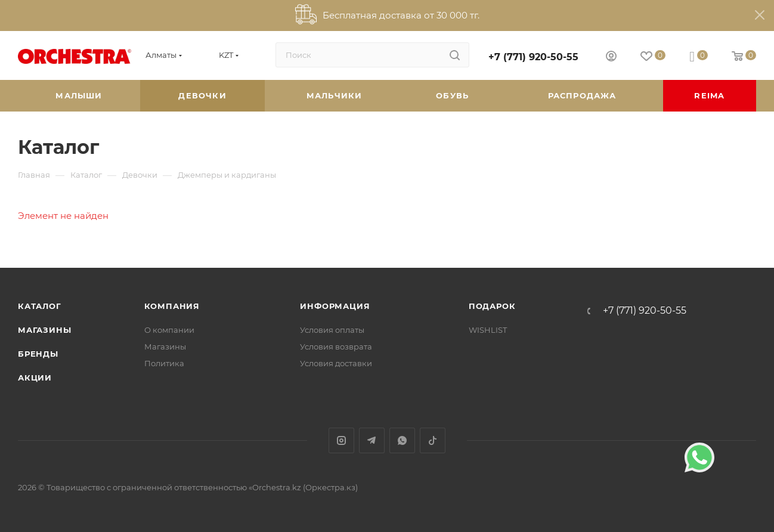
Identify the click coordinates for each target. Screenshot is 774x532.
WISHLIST (488, 330)
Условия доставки (336, 363)
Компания (172, 306)
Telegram (372, 440)
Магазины (44, 330)
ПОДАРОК (492, 306)
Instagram (341, 440)
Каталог (40, 306)
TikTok (433, 440)
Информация (335, 306)
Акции (35, 378)
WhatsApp (402, 440)
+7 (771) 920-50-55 (533, 57)
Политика (164, 363)
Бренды (38, 354)
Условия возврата (336, 347)
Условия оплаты (332, 330)
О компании (169, 330)
